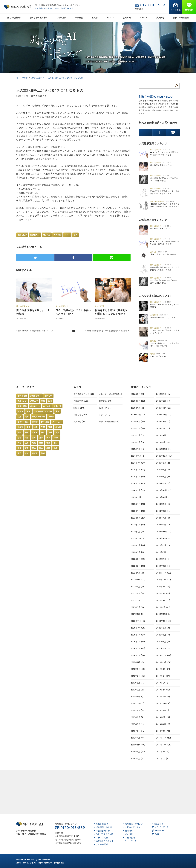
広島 (27, 443)
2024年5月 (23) (138, 477)
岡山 (20, 443)
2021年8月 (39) (163, 587)
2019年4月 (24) (163, 683)
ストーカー (57, 422)
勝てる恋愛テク (14, 18)
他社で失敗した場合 (104, 834)
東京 (29, 427)
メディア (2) (104, 415)
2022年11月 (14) (138, 539)
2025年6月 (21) (163, 429)
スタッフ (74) (105, 408)
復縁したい (22, 235)
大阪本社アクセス (132, 827)
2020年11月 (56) (138, 621)
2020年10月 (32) (164, 621)
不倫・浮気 (22, 406)
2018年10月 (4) (163, 704)
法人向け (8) (79, 422)
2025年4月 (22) (163, 435)
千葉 (43, 427)
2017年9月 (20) (138, 752)
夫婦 (27, 417)
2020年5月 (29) (138, 642)
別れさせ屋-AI (101, 824)
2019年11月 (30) (138, 662)
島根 (41, 443)
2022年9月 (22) (138, 545)
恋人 (75, 235)
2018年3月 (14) (138, 731)
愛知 (27, 432)
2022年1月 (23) (138, 573)
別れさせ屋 (22, 396)
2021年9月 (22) (138, 587)
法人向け (160, 18)
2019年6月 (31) (163, 676)
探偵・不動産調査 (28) (109, 422)
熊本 (41, 448)
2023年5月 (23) (138, 518)
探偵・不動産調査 (181, 18)
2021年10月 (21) (163, 580)
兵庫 (34, 438)
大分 (20, 453)
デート (67, 235)
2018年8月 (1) (162, 710)
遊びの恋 (47, 235)
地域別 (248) (79, 408)
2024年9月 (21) (138, 463)
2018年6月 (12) (163, 717)
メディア (144, 18)
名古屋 (35, 432)
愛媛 (27, 448)
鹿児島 (35, 453)
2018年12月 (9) (163, 697)
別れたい (48, 396)
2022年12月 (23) (164, 532)
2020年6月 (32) (163, 635)
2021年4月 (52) (163, 600)
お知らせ (127, 18)
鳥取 (34, 443)
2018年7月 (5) (137, 717)
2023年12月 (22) (164, 490)
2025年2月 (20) (163, 442)
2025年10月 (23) (164, 415)
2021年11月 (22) (138, 580)
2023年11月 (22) (138, 497)
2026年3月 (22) (138, 401)
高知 (34, 448)
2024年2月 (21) (163, 484)
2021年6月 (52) (163, 594)
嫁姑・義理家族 (39, 417)
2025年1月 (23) (138, 449)
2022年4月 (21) (163, 559)
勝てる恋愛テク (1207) (84, 394)
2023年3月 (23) (138, 525)
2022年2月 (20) (163, 566)
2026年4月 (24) (163, 394)
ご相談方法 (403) (81, 401)
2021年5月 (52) (137, 600)
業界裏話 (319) (105, 401)
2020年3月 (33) (138, 649)
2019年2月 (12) (163, 690)
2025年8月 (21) (163, 422)
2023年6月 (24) (163, 511)
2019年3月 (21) (137, 690)
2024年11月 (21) (138, 456)
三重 (50, 432)
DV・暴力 (45, 422)
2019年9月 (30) (138, 669)
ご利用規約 (129, 838)
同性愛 (35, 422)
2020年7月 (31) (138, 635)
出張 (50, 401)
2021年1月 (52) (137, 614)
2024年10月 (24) (164, 456)
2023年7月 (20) (138, 511)
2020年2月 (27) (163, 649)
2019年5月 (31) (137, 683)
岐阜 (43, 432)
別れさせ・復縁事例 (39, 18)
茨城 (50, 427)
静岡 (20, 432)
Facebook (158, 831)
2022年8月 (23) (163, 545)
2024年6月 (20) (163, 470)
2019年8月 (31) (163, 669)
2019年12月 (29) (163, 655)
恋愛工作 (34, 401)
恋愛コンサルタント (104, 841)
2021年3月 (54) (138, 607)
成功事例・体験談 (103, 827)
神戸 (41, 438)
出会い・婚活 (23, 422)
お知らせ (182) (80, 415)
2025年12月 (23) (164, 408)
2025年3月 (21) (138, 442)
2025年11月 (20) (138, 415)
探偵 (43, 401)
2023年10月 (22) (164, 497)
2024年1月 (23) (138, 490)
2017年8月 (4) (163, 752)
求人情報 (128, 834)
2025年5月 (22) (138, 435)
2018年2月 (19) (163, 731)
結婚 (20, 417)
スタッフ (110, 18)
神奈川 (58, 427)
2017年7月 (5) (137, 759)
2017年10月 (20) (164, 745)
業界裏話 (79, 18)
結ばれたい (35, 235)
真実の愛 (57, 235)
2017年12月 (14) (163, 738)
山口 (55, 443)
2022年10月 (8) (163, 539)
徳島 (48, 443)
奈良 (48, 438)
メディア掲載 (101, 838)
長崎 (55, 448)
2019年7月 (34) (138, 676)
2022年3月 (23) (138, 566)
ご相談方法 (61, 18)
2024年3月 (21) (138, 484)
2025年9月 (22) (138, 422)
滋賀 (57, 432)
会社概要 (128, 831)
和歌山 (56, 438)
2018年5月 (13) (137, 724)
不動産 (51, 417)
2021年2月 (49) (163, 607)
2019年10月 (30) (164, 662)
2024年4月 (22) (163, 477)
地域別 (95, 18)
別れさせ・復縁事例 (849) (111, 394)
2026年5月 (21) (138, 394)
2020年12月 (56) (164, 614)
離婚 (29, 411)
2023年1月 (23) (138, 532)
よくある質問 (101, 844)
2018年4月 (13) (163, 724)
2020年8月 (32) (163, 628)
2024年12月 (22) (164, 449)
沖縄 (43, 453)
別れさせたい (36, 396)
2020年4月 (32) (163, 642)
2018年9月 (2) (137, 710)
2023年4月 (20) (163, 518)
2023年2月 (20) (163, 525)
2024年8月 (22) (163, 463)
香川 (20, 448)
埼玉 (36, 427)
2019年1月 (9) (137, 697)
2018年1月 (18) (137, 738)
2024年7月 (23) (138, 470)
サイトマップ (130, 841)
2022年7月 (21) (138, 552)
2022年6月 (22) (163, 552)
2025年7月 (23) (138, 429)
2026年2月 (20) (163, 401)
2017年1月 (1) (162, 759)
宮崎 (27, 453)
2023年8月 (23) (163, 504)
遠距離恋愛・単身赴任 (43, 411)
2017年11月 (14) (138, 745)
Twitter (157, 834)
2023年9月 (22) (138, 504)
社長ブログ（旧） (161, 827)
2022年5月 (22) (138, 559)
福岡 (48, 448)
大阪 (27, 438)
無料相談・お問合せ (133, 824)
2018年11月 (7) (137, 704)
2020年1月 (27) (138, 655)
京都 (20, 438)
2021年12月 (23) (163, 573)
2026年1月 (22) (138, 408)
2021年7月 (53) (138, 594)
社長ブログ (158, 824)
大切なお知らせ (102, 831)
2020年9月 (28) (138, 628)
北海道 (20, 427)
